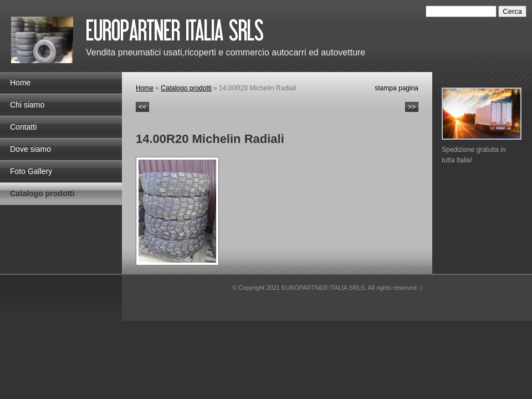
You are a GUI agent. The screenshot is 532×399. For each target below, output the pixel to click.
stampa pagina (397, 88)
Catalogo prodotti (42, 193)
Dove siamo (30, 149)
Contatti (23, 127)
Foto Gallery (31, 171)
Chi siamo (27, 105)
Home (20, 83)
